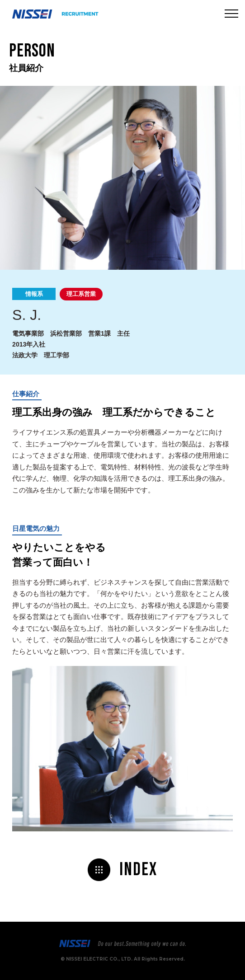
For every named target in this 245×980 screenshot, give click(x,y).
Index (138, 870)
